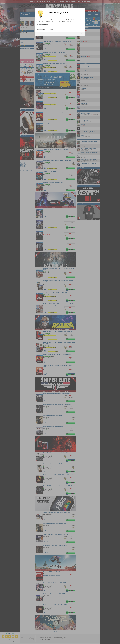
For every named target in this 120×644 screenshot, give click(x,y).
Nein (82, 34)
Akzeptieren (75, 34)
